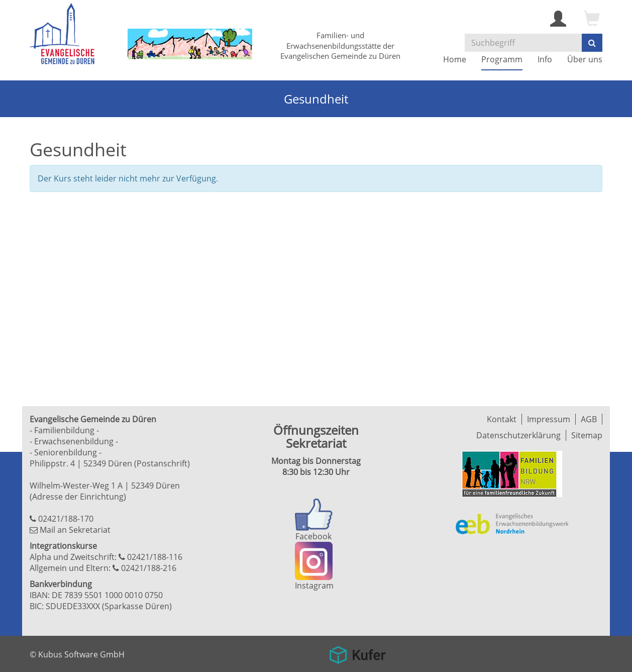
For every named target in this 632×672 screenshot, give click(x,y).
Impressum (549, 419)
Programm (502, 59)
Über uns (585, 59)
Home (455, 59)
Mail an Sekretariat (75, 530)
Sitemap (587, 435)
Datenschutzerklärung (518, 435)
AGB (589, 419)
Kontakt (502, 419)
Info (545, 59)
